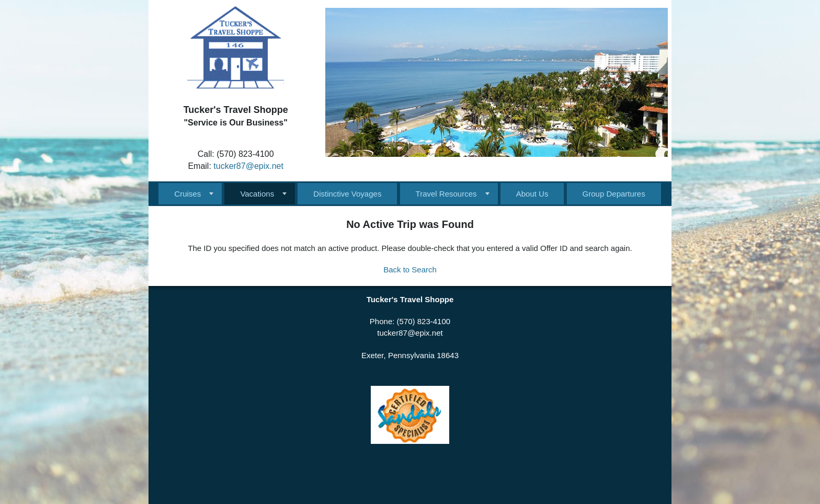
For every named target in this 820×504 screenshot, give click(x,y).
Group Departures (614, 194)
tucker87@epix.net (248, 166)
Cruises (187, 194)
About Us (532, 194)
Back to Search (410, 270)
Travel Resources (446, 194)
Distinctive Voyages (347, 194)
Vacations (257, 194)
